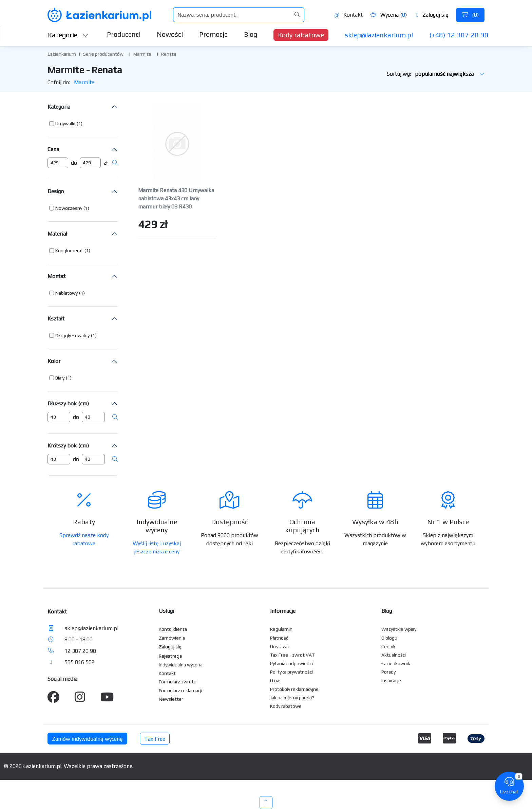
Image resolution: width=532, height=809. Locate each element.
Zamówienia (172, 638)
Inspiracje (391, 680)
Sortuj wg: (436, 74)
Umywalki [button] (65, 124)
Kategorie (68, 35)
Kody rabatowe (301, 35)
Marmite (142, 54)
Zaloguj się (432, 15)
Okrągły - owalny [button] (72, 335)
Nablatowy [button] (66, 293)
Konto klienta (173, 629)
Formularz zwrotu (178, 682)
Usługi (166, 611)
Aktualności (394, 655)
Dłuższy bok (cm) (68, 403)
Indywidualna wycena (181, 665)
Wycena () (388, 15)
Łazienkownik (396, 663)
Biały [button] (60, 378)
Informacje (283, 611)
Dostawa (279, 646)
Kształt (56, 319)
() (470, 15)
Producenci (124, 34)
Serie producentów (103, 54)
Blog (251, 34)
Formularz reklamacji (180, 691)
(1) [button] (80, 124)
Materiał (57, 234)
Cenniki (389, 646)
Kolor (54, 361)
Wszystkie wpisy (399, 629)
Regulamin (281, 629)
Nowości (170, 34)
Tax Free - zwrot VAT (292, 655)
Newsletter (171, 699)
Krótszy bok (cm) (68, 446)
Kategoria (59, 107)
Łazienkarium (62, 54)
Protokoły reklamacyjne (294, 689)
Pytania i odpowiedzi (291, 663)
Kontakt (348, 15)
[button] (66, 124)
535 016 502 (80, 662)
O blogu (389, 638)
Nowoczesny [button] (69, 208)
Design (56, 191)
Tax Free (155, 739)
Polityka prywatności (291, 672)
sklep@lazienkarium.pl (379, 35)
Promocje (213, 34)
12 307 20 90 (80, 651)
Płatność (279, 638)
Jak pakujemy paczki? (292, 698)
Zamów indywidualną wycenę (87, 739)
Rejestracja (170, 656)
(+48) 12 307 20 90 (459, 35)
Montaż (56, 276)
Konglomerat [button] (69, 251)
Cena (53, 149)
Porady (388, 672)
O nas (276, 680)
